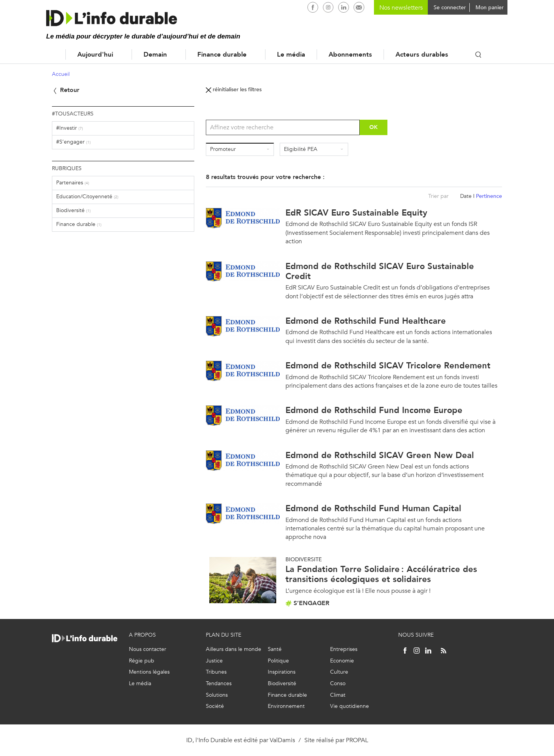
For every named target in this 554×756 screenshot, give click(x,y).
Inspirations (282, 672)
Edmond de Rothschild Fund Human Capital (373, 508)
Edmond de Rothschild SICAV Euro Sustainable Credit (380, 271)
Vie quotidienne (350, 706)
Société (215, 706)
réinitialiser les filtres (234, 89)
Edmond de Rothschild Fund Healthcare (366, 321)
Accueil (50, 54)
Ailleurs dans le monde (234, 649)
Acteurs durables (422, 54)
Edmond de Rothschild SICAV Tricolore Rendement (388, 365)
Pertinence (489, 196)
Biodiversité (282, 683)
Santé (275, 649)
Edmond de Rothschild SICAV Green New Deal (380, 455)
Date (466, 196)
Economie (342, 661)
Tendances (219, 683)
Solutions (217, 695)
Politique (278, 661)
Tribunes (216, 672)
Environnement (286, 706)
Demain (155, 54)
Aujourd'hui (95, 54)
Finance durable (222, 54)
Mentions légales (149, 672)
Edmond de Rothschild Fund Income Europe (374, 410)
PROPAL (357, 740)
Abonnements (350, 54)
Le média (291, 54)
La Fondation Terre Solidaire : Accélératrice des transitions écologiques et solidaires (381, 574)
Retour (66, 90)
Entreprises (344, 649)
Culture (339, 672)
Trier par (438, 196)
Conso (338, 683)
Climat (338, 695)
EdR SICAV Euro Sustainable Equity (356, 213)
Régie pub (142, 661)
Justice (214, 661)
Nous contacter (148, 649)
